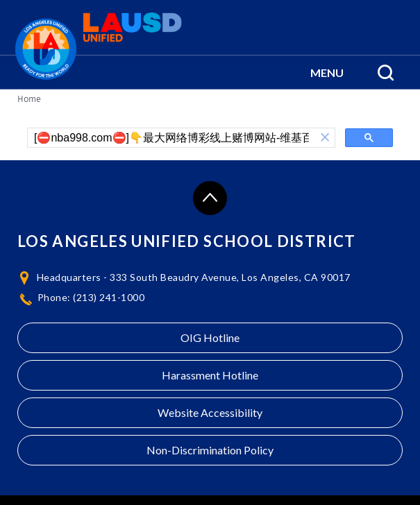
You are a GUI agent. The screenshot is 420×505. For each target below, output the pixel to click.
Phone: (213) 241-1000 (91, 297)
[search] (171, 138)
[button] (327, 72)
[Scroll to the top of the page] (210, 198)
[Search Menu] (386, 72)
